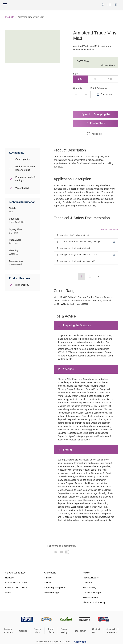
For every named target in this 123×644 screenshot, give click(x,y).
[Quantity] (81, 94)
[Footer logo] (14, 619)
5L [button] (95, 79)
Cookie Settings (65, 631)
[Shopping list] (110, 5)
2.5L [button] (81, 79)
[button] (116, 5)
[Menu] (5, 5)
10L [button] (110, 79)
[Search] (103, 5)
